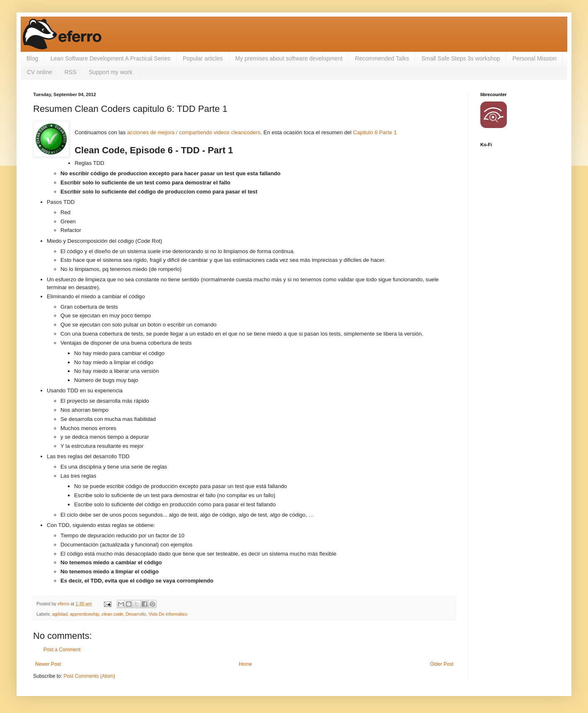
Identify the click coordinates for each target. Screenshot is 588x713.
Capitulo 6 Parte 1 (375, 132)
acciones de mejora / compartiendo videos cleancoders (194, 132)
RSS (71, 72)
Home (246, 664)
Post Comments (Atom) (89, 676)
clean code (112, 614)
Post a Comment (62, 650)
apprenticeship (84, 614)
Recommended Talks (382, 58)
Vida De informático (168, 614)
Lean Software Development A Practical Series (111, 58)
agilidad (60, 614)
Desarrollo (136, 614)
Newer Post (48, 664)
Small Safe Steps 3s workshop (461, 58)
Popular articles (203, 58)
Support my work (111, 72)
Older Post (442, 664)
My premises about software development (289, 58)
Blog (32, 58)
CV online (40, 72)
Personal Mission (535, 58)
